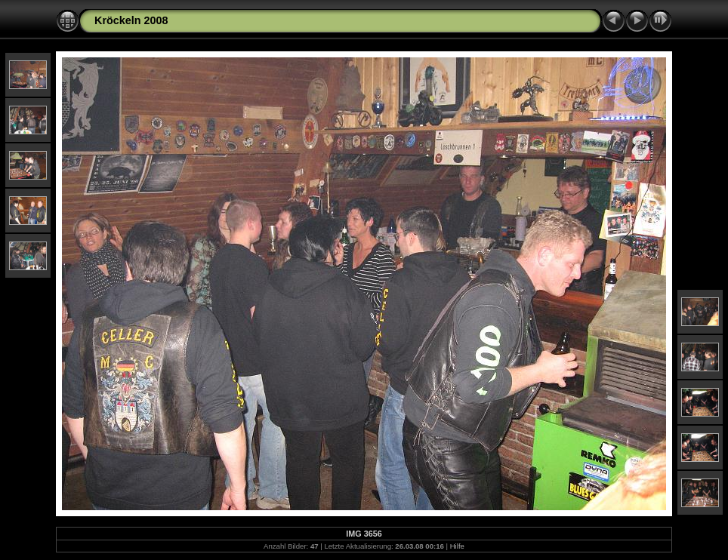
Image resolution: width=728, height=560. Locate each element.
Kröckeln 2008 (131, 20)
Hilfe (457, 546)
